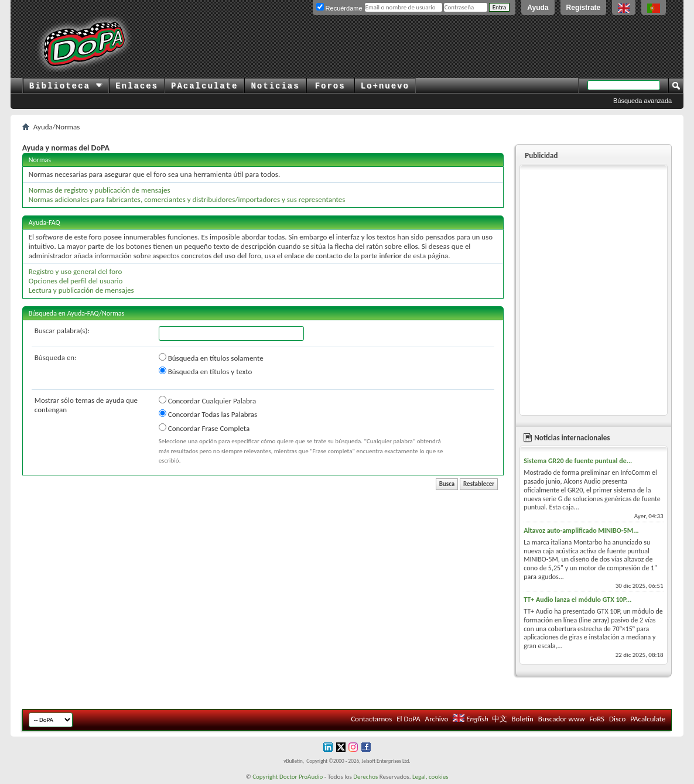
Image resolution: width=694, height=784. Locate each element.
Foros (330, 86)
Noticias (275, 86)
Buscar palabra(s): (62, 331)
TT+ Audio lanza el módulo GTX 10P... (577, 600)
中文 (500, 719)
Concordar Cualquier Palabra (207, 400)
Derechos (365, 777)
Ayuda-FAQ (45, 222)
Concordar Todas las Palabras (208, 414)
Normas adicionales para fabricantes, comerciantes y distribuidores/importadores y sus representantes (187, 199)
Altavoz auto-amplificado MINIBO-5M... (581, 530)
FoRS (597, 719)
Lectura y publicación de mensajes (81, 290)
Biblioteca (66, 86)
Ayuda (538, 8)
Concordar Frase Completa (204, 428)
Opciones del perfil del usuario (76, 281)
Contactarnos (371, 719)
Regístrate (584, 8)
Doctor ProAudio (301, 777)
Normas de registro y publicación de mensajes (100, 190)
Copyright (265, 777)
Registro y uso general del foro (76, 271)
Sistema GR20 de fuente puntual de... (578, 461)
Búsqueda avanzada (642, 101)
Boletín (522, 719)
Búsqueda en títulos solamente (211, 358)
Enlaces (137, 86)
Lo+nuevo (385, 86)
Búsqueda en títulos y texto (206, 371)
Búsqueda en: (56, 357)
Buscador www (562, 719)
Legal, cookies (430, 777)
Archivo (437, 719)
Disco (617, 719)
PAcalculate (204, 86)
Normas (40, 160)
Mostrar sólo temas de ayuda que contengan (86, 405)
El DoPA (408, 719)
